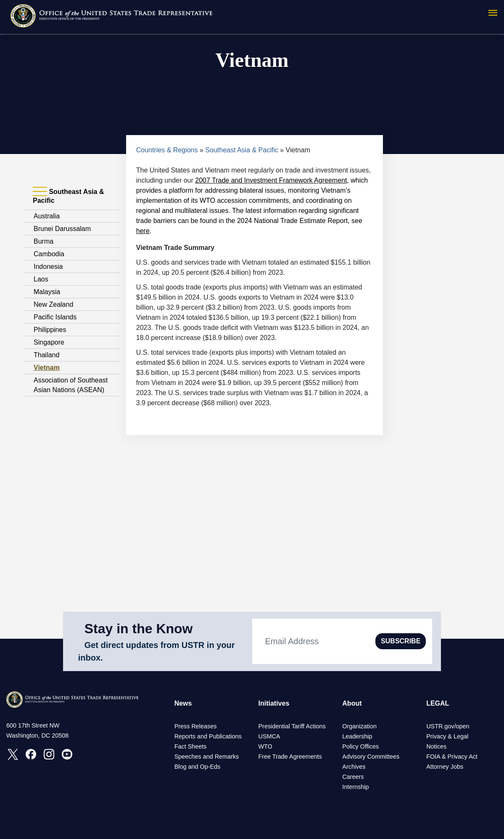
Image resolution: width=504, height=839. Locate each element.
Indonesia (48, 267)
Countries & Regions (167, 150)
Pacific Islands (55, 317)
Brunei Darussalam (62, 229)
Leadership (357, 736)
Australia (47, 216)
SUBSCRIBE (401, 641)
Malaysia (47, 292)
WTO (265, 746)
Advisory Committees (371, 757)
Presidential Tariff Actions (292, 726)
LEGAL (438, 703)
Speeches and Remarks (207, 757)
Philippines (50, 330)
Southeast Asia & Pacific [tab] (68, 196)
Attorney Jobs (445, 767)
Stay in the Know (139, 629)
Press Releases (196, 726)
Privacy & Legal (447, 736)
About (352, 703)
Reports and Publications (208, 736)
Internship (355, 787)
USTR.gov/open (448, 726)
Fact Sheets (191, 746)
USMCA (269, 736)
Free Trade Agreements (290, 757)
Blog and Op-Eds (198, 767)
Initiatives (274, 703)
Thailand (46, 355)
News (183, 703)
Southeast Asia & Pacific (241, 150)
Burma (44, 241)
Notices (436, 746)
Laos (41, 279)
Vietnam (47, 368)
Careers (353, 777)
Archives (354, 767)
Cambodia (49, 254)
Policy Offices (360, 746)
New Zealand (53, 304)
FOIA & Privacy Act (452, 757)
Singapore (49, 342)
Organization (359, 726)
